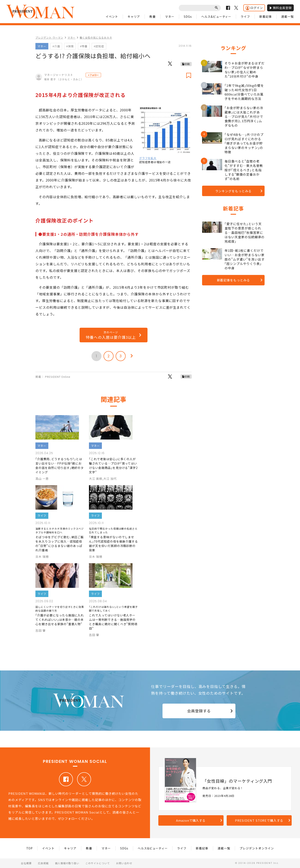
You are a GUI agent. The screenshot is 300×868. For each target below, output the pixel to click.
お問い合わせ (124, 863)
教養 (152, 16)
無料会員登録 (280, 8)
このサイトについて (98, 863)
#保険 (70, 46)
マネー (170, 16)
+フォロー (93, 75)
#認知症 (99, 46)
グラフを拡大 (148, 158)
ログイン (254, 8)
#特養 (84, 46)
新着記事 (266, 16)
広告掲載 (43, 863)
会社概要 (26, 863)
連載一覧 (287, 16)
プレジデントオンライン (257, 848)
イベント (112, 16)
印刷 (187, 64)
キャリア (134, 16)
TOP (30, 848)
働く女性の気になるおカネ (96, 37)
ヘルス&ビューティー (216, 16)
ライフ (245, 16)
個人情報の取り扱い (67, 863)
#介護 (56, 46)
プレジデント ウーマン (49, 37)
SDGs (188, 16)
